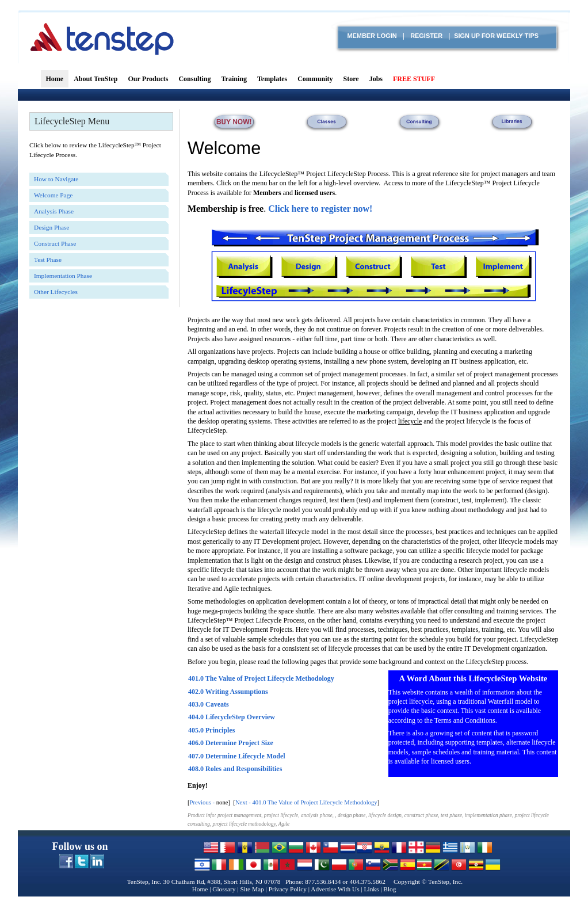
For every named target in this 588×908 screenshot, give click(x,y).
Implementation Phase (63, 276)
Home (200, 889)
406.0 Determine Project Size (231, 743)
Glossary (224, 889)
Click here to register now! (320, 209)
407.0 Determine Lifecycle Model (237, 756)
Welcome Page (53, 195)
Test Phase (48, 260)
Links (372, 889)
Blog (390, 889)
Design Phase (51, 227)
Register (426, 36)
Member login (372, 36)
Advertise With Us (335, 889)
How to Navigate (56, 179)
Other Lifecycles (56, 292)
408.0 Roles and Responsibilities (235, 769)
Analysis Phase (54, 211)
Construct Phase (55, 243)
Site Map (252, 889)
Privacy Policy (288, 889)
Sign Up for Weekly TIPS (496, 36)
